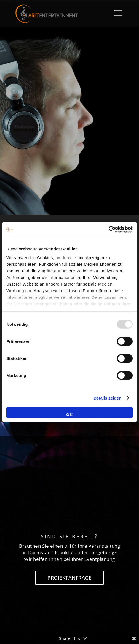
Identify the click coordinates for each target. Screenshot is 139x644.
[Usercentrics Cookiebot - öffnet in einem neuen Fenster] (109, 229)
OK (70, 415)
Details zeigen (107, 398)
